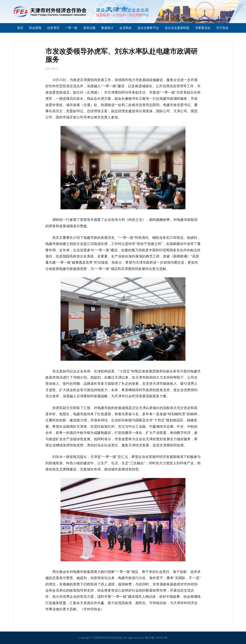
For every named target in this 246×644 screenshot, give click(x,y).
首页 (20, 28)
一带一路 (71, 28)
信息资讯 (53, 28)
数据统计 (107, 28)
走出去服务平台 (148, 28)
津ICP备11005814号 (156, 638)
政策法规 (89, 28)
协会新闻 (35, 28)
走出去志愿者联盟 (177, 28)
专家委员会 (203, 28)
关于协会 (222, 28)
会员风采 (125, 28)
